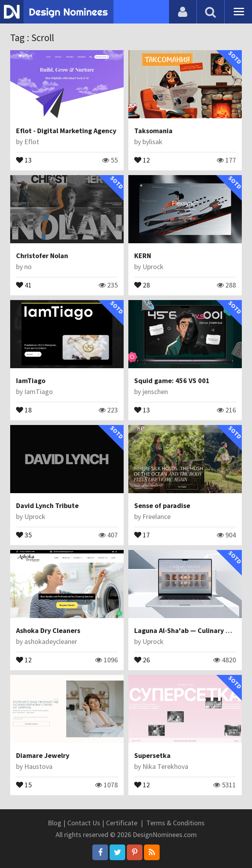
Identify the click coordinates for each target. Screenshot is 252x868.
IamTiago (31, 381)
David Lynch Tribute (47, 505)
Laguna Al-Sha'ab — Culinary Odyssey (193, 630)
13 (24, 159)
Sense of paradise (162, 505)
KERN (143, 256)
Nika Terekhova (165, 766)
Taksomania (153, 131)
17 (142, 534)
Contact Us (84, 823)
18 (24, 409)
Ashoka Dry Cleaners (48, 630)
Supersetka (152, 755)
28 (142, 284)
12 (142, 159)
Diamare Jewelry (43, 755)
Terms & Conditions (175, 823)
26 (142, 659)
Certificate (122, 823)
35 (24, 534)
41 (24, 284)
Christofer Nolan (42, 256)
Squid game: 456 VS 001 (172, 381)
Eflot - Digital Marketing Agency (66, 131)
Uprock (153, 267)
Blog (55, 823)
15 (24, 784)
